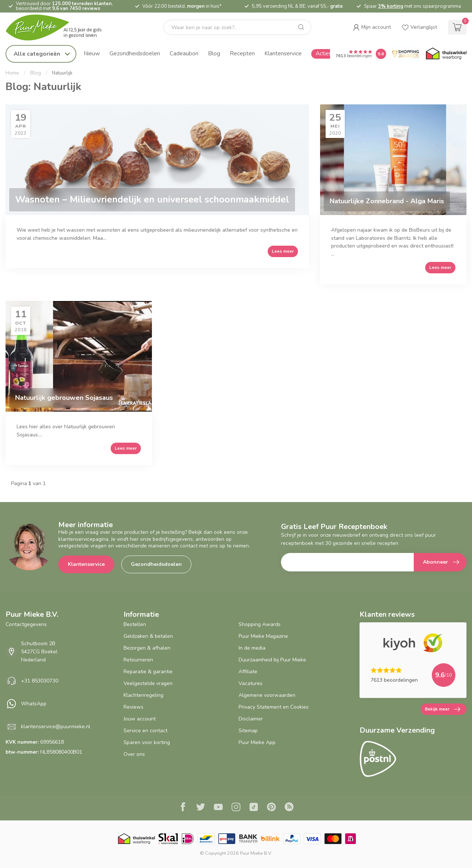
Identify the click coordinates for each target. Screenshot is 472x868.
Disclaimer (251, 719)
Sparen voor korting (147, 742)
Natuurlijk (62, 73)
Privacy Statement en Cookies (274, 707)
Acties (324, 53)
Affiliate (248, 672)
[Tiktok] (254, 808)
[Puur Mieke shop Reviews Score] (381, 54)
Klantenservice (283, 53)
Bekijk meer (442, 709)
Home (12, 73)
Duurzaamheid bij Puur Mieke (272, 660)
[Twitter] (201, 808)
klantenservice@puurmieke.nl (56, 727)
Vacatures (251, 683)
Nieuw (92, 53)
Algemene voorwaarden (267, 695)
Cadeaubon (184, 53)
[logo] (61, 27)
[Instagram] (236, 808)
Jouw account (140, 719)
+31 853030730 (40, 681)
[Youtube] (218, 808)
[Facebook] (183, 808)
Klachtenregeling (143, 695)
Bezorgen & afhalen (147, 648)
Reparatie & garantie (148, 672)
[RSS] (289, 808)
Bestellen (135, 624)
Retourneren (138, 660)
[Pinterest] (271, 808)
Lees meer (283, 251)
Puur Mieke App (257, 742)
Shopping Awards (260, 624)
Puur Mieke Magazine (263, 636)
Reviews (133, 707)
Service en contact (145, 731)
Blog (214, 53)
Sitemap (248, 731)
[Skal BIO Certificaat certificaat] (168, 839)
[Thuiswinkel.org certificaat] (446, 54)
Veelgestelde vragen (148, 683)
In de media (252, 648)
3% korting (391, 6)
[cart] (457, 27)
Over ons (134, 754)
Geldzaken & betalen (148, 636)
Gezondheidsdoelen (135, 53)
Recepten (242, 53)
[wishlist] (419, 27)
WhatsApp (34, 704)
